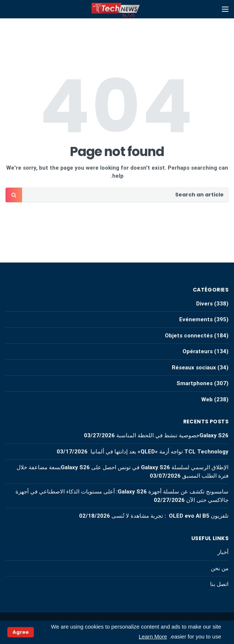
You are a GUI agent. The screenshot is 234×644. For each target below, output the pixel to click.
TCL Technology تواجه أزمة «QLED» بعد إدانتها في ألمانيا (159, 452)
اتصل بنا (219, 584)
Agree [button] (21, 632)
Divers (204, 304)
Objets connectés (189, 336)
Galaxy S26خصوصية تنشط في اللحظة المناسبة (172, 435)
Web (207, 399)
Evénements (196, 319)
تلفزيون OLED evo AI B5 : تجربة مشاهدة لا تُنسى (170, 516)
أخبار (223, 552)
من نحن (220, 568)
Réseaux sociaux (194, 368)
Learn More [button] (153, 636)
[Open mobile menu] (225, 9)
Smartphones (195, 383)
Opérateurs (198, 351)
